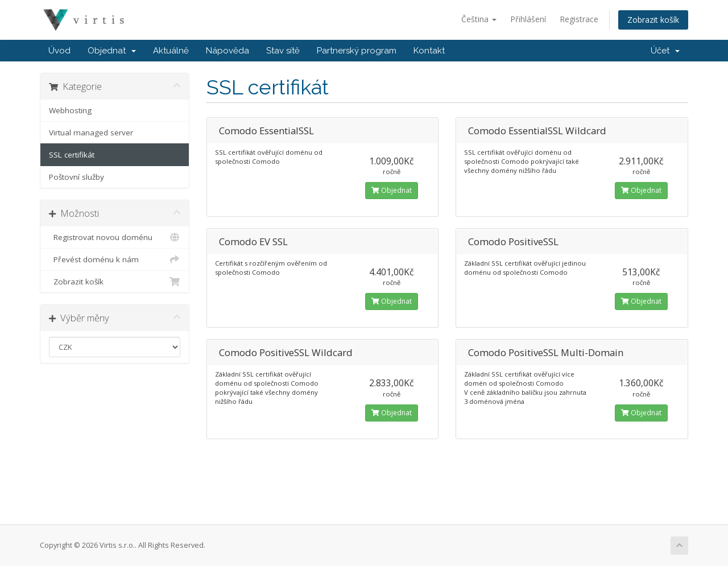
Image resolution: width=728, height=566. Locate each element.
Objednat (112, 51)
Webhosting (70, 110)
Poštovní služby (76, 177)
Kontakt (429, 51)
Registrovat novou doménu (115, 237)
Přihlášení (528, 19)
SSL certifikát (72, 155)
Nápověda (227, 51)
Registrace (579, 19)
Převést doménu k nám (115, 259)
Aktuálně (171, 51)
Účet (665, 51)
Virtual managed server (91, 133)
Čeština (479, 19)
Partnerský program (357, 51)
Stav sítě (283, 51)
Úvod (59, 51)
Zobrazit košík (653, 20)
